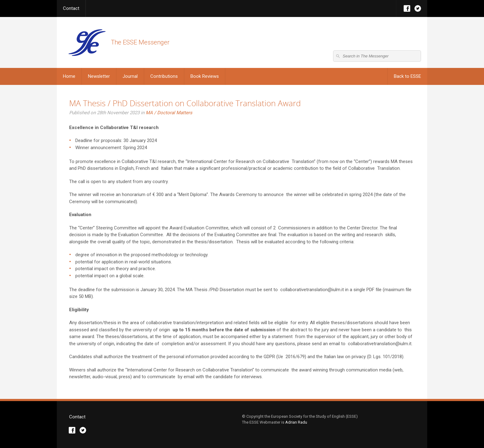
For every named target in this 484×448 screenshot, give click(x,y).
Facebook (407, 8)
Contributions (164, 76)
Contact (71, 8)
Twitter (418, 8)
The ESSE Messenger (87, 42)
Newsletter (99, 76)
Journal (130, 76)
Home (69, 76)
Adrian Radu (296, 422)
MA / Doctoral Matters (169, 113)
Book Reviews (205, 76)
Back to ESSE (407, 76)
